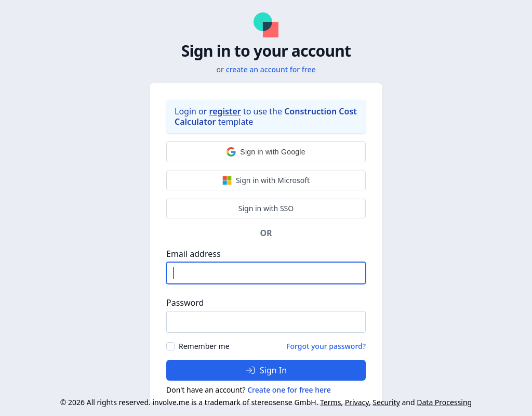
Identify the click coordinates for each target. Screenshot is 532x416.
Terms (330, 402)
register (225, 111)
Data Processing (444, 402)
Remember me (204, 346)
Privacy (357, 402)
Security (386, 402)
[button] (266, 152)
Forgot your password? (326, 346)
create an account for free (271, 69)
